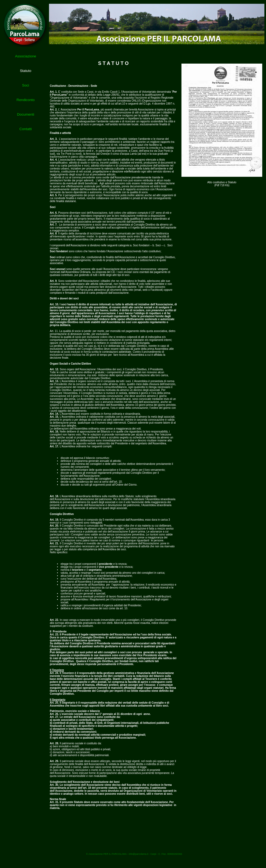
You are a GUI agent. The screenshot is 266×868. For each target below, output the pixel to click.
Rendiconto (25, 100)
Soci (26, 85)
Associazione (26, 56)
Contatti (26, 129)
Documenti (26, 114)
